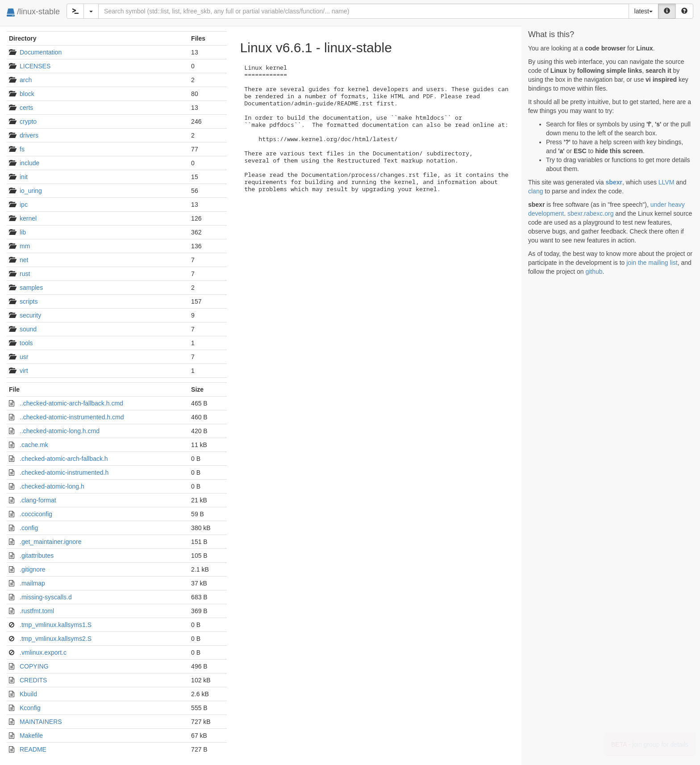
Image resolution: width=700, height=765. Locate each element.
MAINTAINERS (41, 722)
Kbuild (28, 694)
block (27, 94)
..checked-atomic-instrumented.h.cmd (72, 417)
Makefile (31, 736)
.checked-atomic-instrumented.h (64, 472)
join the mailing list (652, 263)
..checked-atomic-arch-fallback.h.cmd (71, 403)
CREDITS (33, 680)
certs (26, 108)
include (29, 163)
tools (26, 343)
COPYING (34, 666)
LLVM (667, 182)
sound (28, 329)
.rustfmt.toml (37, 611)
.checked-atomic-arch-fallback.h (64, 459)
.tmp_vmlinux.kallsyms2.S (56, 639)
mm (25, 246)
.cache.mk (34, 445)
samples (31, 288)
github (594, 272)
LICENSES (35, 66)
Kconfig (30, 708)
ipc (24, 205)
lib (23, 232)
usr (24, 357)
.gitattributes (37, 556)
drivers (29, 135)
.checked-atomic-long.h (52, 486)
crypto (28, 121)
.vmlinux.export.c (43, 652)
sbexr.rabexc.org (591, 213)
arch (26, 80)
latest (644, 11)
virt (24, 371)
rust (25, 274)
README (33, 749)
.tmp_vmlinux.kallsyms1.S (56, 625)
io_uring (31, 191)
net (24, 260)
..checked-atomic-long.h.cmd (60, 431)
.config (29, 528)
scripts (29, 301)
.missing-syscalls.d (46, 597)
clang (535, 191)
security (30, 315)
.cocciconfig (36, 514)
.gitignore (33, 569)
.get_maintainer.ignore (51, 542)
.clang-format (38, 500)
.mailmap (32, 583)
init (24, 177)
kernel (28, 218)
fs (22, 149)
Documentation (41, 52)
